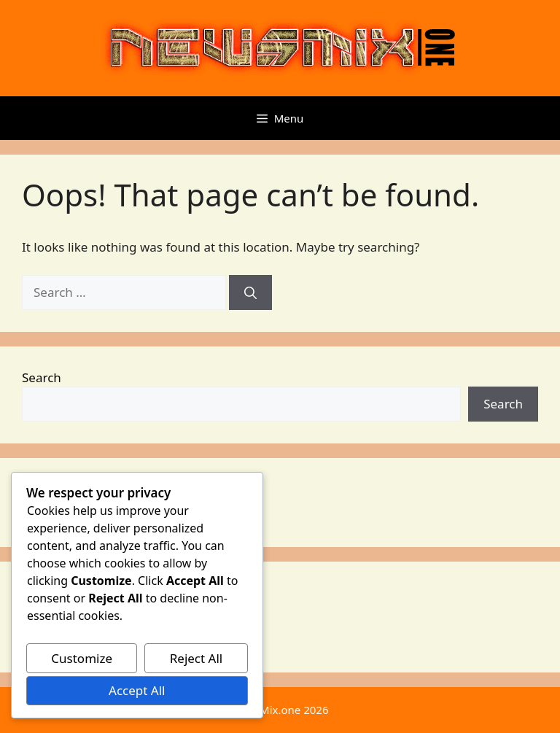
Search (42, 377)
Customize (82, 658)
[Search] (250, 292)
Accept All (137, 690)
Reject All (197, 658)
